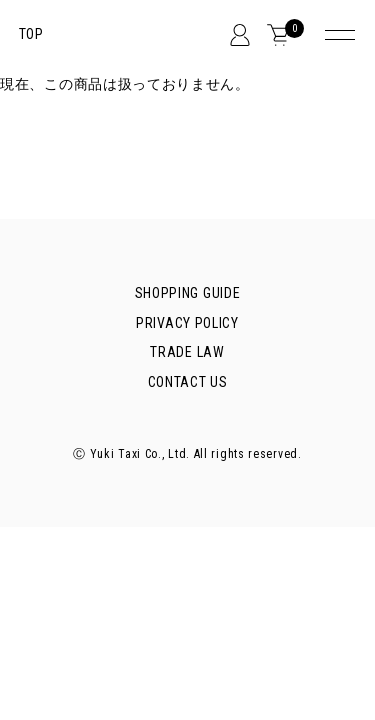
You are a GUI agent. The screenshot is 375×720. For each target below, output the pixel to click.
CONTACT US (188, 382)
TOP (31, 34)
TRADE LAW (187, 352)
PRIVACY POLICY (187, 323)
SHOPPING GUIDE (188, 293)
